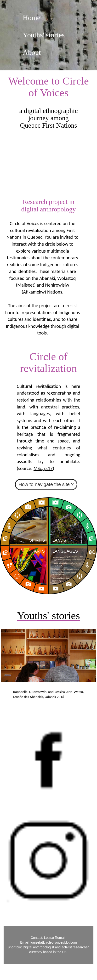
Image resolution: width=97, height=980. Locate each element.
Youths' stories (44, 35)
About (33, 52)
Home (31, 18)
